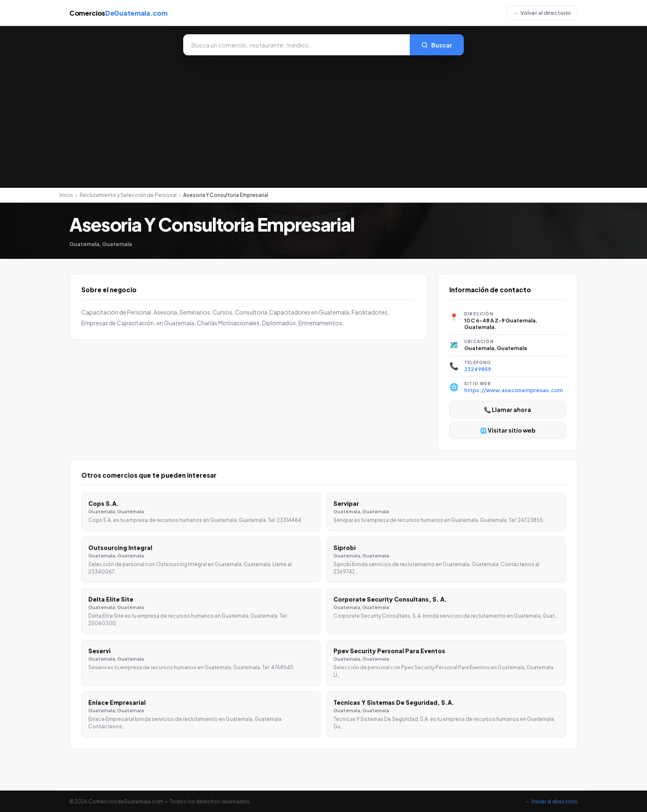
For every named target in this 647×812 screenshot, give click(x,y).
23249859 (478, 369)
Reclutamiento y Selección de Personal (128, 195)
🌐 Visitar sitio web (508, 430)
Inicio (66, 195)
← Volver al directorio (542, 13)
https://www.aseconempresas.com (514, 390)
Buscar (437, 45)
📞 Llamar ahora (508, 410)
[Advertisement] (323, 117)
